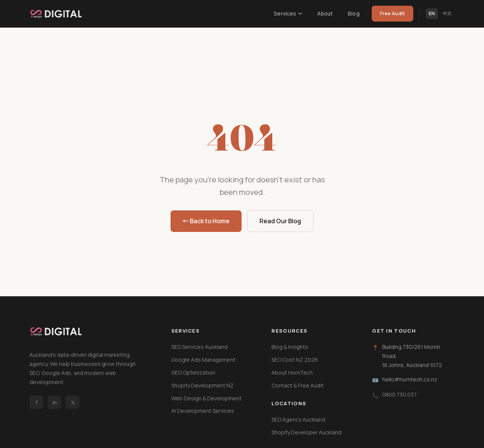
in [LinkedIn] (55, 402)
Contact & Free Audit (298, 385)
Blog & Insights (290, 347)
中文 (447, 13)
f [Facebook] (36, 402)
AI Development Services (203, 411)
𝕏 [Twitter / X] (73, 402)
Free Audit (392, 13)
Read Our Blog (280, 221)
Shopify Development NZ (202, 385)
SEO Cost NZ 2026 (295, 360)
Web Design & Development (206, 398)
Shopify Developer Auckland (306, 432)
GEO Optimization (193, 373)
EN (432, 13)
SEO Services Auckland (199, 347)
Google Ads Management (203, 360)
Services (288, 13)
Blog (354, 13)
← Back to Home (206, 221)
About (325, 13)
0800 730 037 (399, 394)
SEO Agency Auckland (298, 419)
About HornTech (292, 373)
